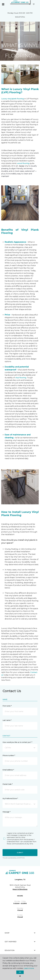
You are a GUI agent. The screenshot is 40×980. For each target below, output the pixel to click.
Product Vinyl (10, 28)
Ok (20, 972)
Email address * (8, 770)
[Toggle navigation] (3, 4)
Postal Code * (8, 784)
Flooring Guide (19, 25)
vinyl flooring (21, 378)
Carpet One (6, 25)
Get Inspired (20, 942)
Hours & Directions (20, 889)
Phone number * (9, 755)
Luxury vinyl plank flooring (12, 99)
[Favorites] (34, 4)
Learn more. (29, 968)
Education (20, 950)
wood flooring (23, 163)
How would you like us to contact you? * (17, 742)
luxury (22, 166)
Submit (20, 853)
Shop (20, 933)
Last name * (7, 720)
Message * (6, 812)
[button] (30, 4)
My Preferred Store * (10, 798)
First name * (7, 706)
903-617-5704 (20, 17)
